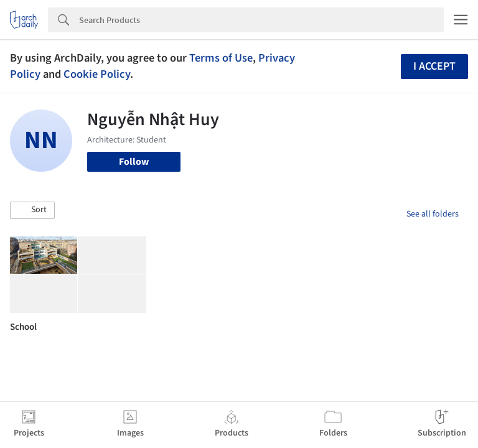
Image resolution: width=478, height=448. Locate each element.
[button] (32, 210)
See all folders (433, 214)
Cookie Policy (97, 74)
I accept (434, 66)
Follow (134, 162)
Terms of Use (221, 58)
